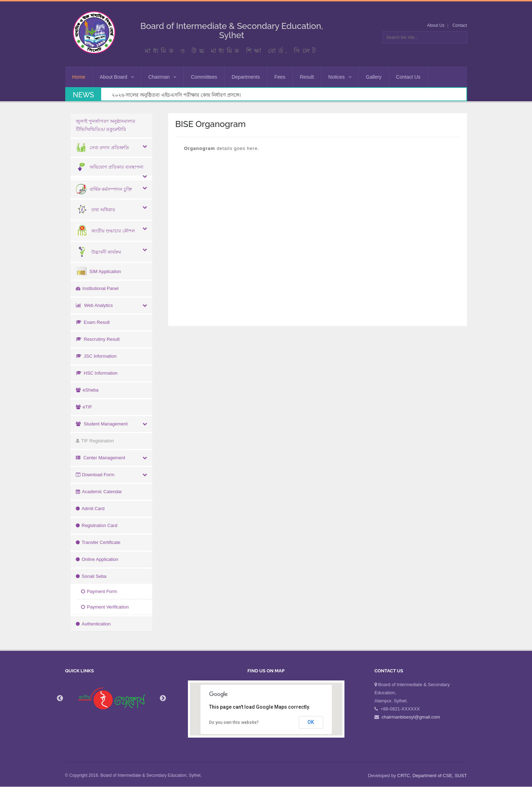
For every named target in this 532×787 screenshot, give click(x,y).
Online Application (97, 559)
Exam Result (93, 322)
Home (79, 77)
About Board (117, 77)
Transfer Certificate (98, 542)
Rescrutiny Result (98, 339)
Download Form (95, 475)
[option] (112, 699)
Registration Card (97, 525)
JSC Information (96, 356)
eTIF (84, 407)
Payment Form (99, 591)
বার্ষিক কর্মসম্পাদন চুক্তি (104, 189)
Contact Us (408, 77)
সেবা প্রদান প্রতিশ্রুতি (102, 148)
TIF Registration (95, 441)
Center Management (101, 458)
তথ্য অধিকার (96, 210)
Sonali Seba (91, 576)
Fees (280, 77)
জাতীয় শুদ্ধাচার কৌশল (105, 231)
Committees (204, 77)
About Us (436, 25)
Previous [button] (60, 698)
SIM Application (99, 271)
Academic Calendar (99, 492)
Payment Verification (105, 607)
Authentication (93, 624)
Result (307, 77)
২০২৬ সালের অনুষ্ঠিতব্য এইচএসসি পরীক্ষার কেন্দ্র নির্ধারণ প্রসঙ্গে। (176, 95)
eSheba (87, 390)
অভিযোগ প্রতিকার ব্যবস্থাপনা (110, 167)
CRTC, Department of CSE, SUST (432, 776)
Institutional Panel (97, 288)
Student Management (102, 424)
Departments (246, 77)
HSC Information (97, 373)
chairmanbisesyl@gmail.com (411, 717)
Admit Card (90, 508)
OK (311, 722)
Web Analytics (94, 305)
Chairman (163, 77)
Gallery (374, 77)
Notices (340, 77)
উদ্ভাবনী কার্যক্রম (99, 252)
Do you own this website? (234, 722)
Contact (460, 25)
